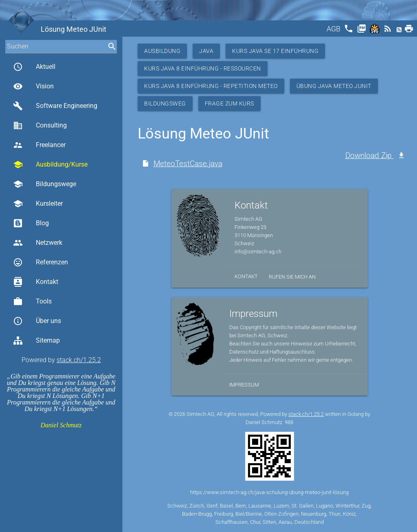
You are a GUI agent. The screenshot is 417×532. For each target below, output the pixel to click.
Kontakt (36, 282)
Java (206, 51)
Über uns (37, 321)
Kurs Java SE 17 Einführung (275, 51)
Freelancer (39, 145)
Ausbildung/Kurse (50, 165)
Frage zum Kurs (229, 103)
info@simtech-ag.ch (258, 252)
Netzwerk (38, 243)
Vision (33, 86)
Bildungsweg (165, 103)
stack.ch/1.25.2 (79, 360)
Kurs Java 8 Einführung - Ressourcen (203, 68)
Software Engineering (55, 106)
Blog (31, 223)
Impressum (244, 385)
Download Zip (370, 155)
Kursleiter (38, 204)
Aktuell (34, 67)
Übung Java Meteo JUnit (334, 86)
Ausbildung (162, 51)
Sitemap (36, 341)
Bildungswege (45, 184)
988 (289, 422)
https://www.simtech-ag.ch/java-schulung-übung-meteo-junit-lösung (269, 492)
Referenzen (41, 262)
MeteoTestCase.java (188, 164)
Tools (32, 301)
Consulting (40, 125)
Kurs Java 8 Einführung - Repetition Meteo (211, 86)
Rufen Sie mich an (292, 277)
